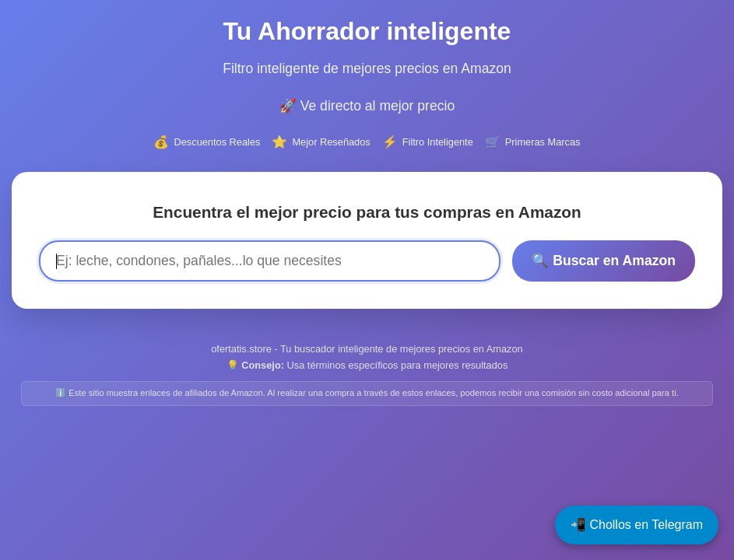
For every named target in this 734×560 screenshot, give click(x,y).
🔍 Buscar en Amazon (604, 261)
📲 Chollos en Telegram (637, 525)
